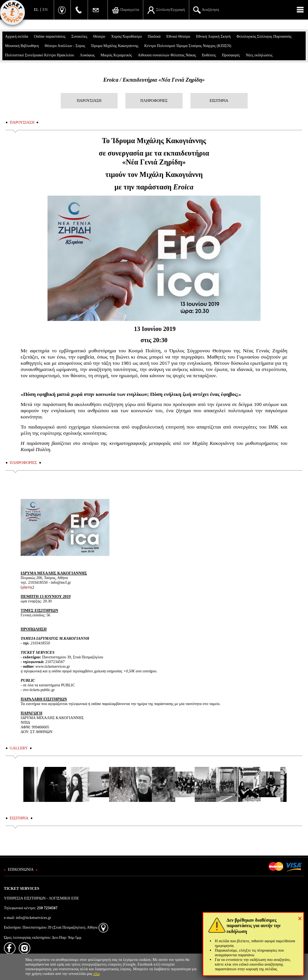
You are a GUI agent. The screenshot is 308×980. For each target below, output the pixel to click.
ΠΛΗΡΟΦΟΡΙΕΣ (154, 101)
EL (36, 10)
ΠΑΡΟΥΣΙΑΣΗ (89, 101)
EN (45, 10)
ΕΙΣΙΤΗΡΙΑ (219, 101)
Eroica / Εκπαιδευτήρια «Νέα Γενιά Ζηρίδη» (154, 80)
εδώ (97, 974)
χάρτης (27, 587)
